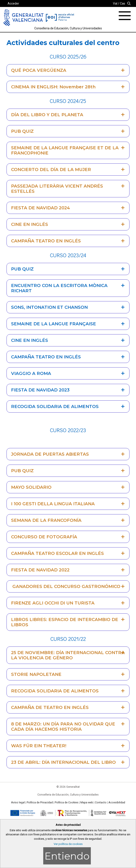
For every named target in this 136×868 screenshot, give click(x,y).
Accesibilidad (117, 803)
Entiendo (67, 856)
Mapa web (87, 803)
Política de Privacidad (40, 803)
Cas (123, 3)
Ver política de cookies (68, 844)
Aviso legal (18, 803)
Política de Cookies (67, 803)
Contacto (101, 803)
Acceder (13, 3)
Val (115, 3)
